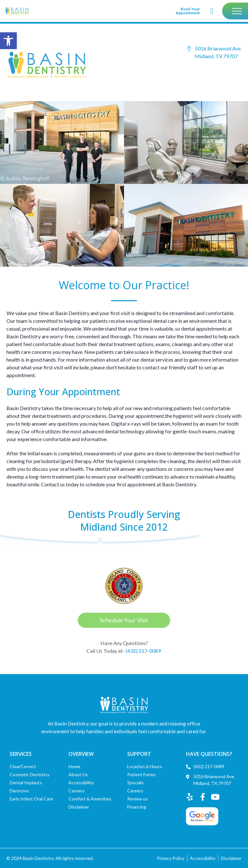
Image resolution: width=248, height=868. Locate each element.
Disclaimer (79, 807)
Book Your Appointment (188, 11)
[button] (8, 41)
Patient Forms (141, 774)
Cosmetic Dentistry (30, 774)
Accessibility (81, 783)
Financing (137, 807)
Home (74, 766)
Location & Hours (145, 766)
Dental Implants (26, 783)
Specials (135, 783)
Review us (138, 799)
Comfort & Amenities (90, 799)
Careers (77, 791)
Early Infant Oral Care (31, 799)
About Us (78, 774)
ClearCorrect (23, 766)
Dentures (19, 791)
